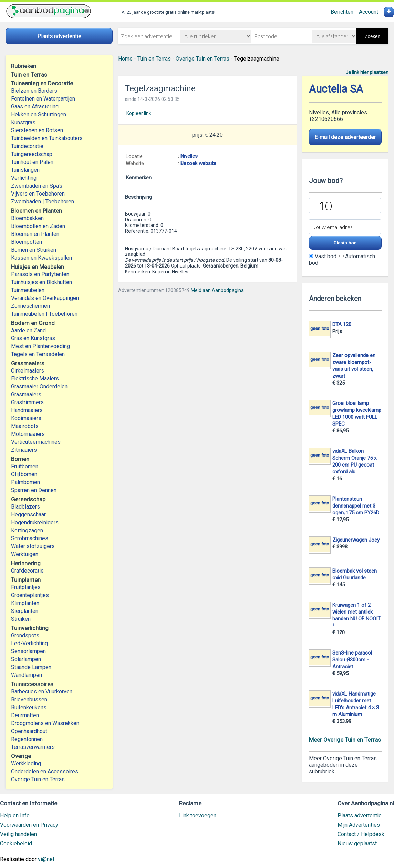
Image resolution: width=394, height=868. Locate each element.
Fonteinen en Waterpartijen (43, 99)
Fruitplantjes (26, 587)
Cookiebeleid (16, 843)
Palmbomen (25, 482)
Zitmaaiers (24, 450)
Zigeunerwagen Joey (356, 540)
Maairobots (25, 426)
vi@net (46, 859)
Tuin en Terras (154, 59)
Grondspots (25, 635)
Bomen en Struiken (34, 250)
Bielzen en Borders (34, 91)
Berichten (342, 12)
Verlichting (24, 178)
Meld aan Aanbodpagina (217, 290)
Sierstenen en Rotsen (37, 130)
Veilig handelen (18, 834)
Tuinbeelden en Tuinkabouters (47, 138)
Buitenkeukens (29, 707)
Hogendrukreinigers (35, 522)
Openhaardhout (29, 731)
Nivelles (189, 156)
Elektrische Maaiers (35, 379)
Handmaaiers (27, 410)
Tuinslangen (25, 170)
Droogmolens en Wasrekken (45, 723)
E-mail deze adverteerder (345, 137)
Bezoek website (198, 163)
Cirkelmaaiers (28, 371)
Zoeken (372, 36)
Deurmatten (25, 715)
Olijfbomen (24, 474)
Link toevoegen (198, 815)
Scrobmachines (30, 538)
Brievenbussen (29, 699)
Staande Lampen (31, 667)
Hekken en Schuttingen (39, 114)
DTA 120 (342, 324)
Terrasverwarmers (33, 747)
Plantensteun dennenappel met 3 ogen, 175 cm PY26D (356, 506)
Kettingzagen (27, 530)
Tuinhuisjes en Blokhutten (42, 282)
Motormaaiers (28, 434)
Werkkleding (26, 764)
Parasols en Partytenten (40, 274)
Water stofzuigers (33, 546)
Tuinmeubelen (28, 290)
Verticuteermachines (36, 442)
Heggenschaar (28, 515)
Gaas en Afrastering (35, 107)
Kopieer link (139, 113)
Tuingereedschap (32, 154)
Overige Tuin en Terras (38, 779)
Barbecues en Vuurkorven (42, 692)
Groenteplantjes (30, 595)
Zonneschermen (30, 306)
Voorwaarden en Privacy (29, 825)
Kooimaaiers (26, 418)
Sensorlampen (28, 651)
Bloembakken (27, 218)
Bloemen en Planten (35, 234)
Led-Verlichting (29, 643)
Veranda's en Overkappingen (45, 298)
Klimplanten (25, 603)
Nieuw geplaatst (357, 843)
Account (369, 12)
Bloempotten (27, 242)
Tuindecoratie (27, 146)
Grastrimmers (27, 402)
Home (125, 59)
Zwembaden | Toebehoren (43, 202)
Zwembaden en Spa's (37, 186)
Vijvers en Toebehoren (38, 194)
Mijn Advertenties (359, 825)
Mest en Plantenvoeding (40, 346)
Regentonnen (27, 739)
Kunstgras (23, 122)
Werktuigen (25, 554)
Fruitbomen (25, 466)
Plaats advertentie (360, 815)
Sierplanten (25, 611)
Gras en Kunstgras (33, 338)
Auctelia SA (336, 89)
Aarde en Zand (28, 330)
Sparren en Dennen (34, 490)
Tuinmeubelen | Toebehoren (44, 314)
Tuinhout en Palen (32, 162)
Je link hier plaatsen (367, 72)
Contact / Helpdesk (361, 834)
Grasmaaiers (26, 394)
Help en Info (15, 815)
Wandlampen (27, 675)
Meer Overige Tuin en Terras (345, 740)
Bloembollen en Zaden (38, 226)
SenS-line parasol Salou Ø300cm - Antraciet (352, 660)
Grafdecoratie (27, 571)
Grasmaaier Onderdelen (39, 386)
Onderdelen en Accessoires (45, 771)
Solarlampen (26, 659)
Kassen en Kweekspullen (42, 258)
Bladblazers (25, 507)
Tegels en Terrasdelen (38, 354)
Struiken (21, 619)
